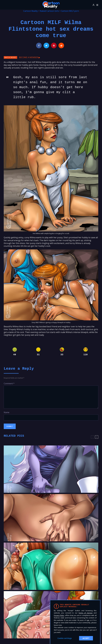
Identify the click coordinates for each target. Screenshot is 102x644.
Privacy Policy (59, 615)
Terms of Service (86, 613)
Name (7, 412)
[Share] (39, 45)
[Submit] (61, 45)
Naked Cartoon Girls (49, 11)
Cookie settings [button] (65, 638)
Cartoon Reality (30, 11)
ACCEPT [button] (86, 638)
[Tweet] (46, 45)
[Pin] (54, 45)
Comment (9, 383)
